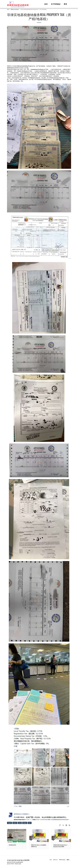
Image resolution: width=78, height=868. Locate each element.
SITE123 (12, 864)
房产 (30, 823)
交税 (20, 823)
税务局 (15, 823)
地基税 (25, 823)
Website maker (18, 864)
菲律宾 (10, 823)
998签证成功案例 (15, 9)
